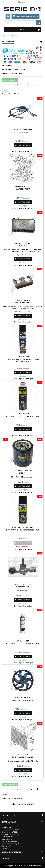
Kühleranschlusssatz (23, 757)
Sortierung (6, 69)
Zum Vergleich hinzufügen (23, 152)
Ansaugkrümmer (23, 303)
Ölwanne (23, 246)
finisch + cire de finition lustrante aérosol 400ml (23, 360)
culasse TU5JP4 (23, 189)
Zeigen (5, 74)
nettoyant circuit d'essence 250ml (23, 416)
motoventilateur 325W (23, 700)
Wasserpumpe (23, 587)
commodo (23, 132)
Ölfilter (23, 473)
